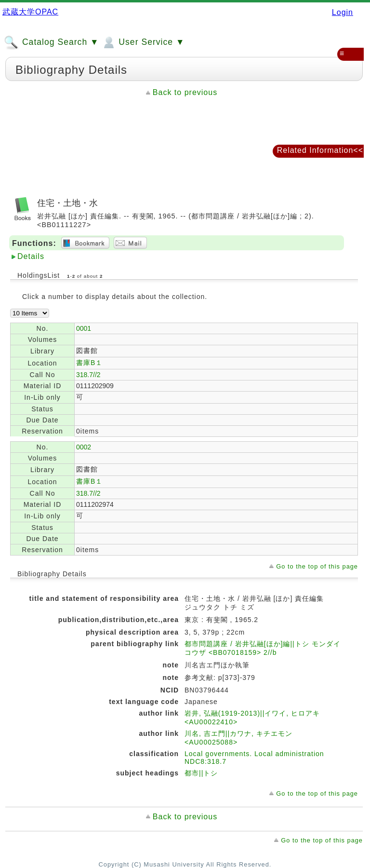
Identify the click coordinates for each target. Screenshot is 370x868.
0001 (84, 328)
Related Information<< (320, 150)
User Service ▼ (143, 42)
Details (31, 256)
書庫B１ (89, 363)
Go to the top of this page (317, 566)
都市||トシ (201, 773)
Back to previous (185, 92)
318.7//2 (88, 375)
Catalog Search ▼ (51, 42)
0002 (84, 447)
